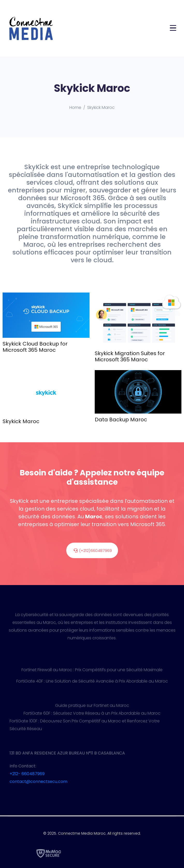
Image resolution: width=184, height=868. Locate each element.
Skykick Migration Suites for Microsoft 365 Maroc (130, 356)
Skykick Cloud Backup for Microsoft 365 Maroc (35, 347)
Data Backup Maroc (121, 420)
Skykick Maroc (21, 421)
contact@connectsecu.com (38, 781)
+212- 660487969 (27, 774)
